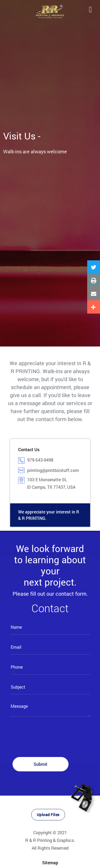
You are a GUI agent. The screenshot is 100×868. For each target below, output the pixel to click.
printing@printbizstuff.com (53, 470)
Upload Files (48, 815)
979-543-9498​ (40, 460)
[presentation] (51, 737)
